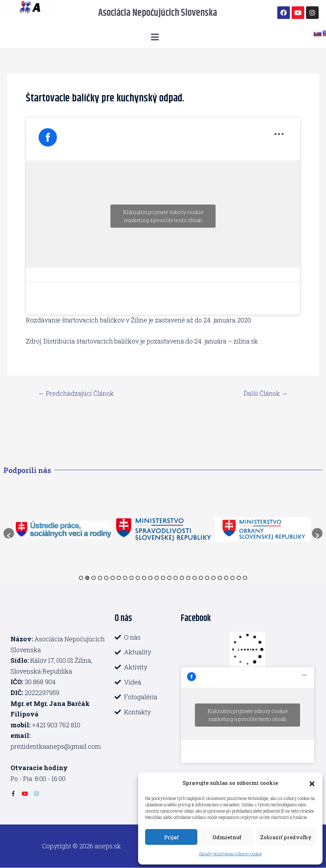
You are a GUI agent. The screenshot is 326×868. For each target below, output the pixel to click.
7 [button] (119, 578)
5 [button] (106, 578)
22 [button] (213, 578)
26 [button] (239, 578)
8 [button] (125, 578)
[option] (64, 530)
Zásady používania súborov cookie (230, 854)
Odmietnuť (227, 837)
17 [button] (182, 578)
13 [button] (157, 578)
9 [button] (131, 578)
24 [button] (226, 578)
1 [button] (81, 578)
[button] (312, 783)
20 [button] (201, 578)
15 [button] (169, 578)
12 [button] (150, 578)
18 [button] (188, 578)
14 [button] (163, 578)
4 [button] (100, 578)
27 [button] (245, 578)
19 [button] (195, 578)
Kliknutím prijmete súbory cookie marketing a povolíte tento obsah (163, 216)
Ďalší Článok (266, 393)
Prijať (171, 837)
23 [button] (220, 578)
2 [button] (87, 578)
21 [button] (207, 578)
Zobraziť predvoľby (286, 837)
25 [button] (232, 578)
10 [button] (138, 578)
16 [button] (176, 578)
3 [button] (94, 578)
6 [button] (113, 578)
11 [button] (144, 578)
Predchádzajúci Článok (76, 393)
